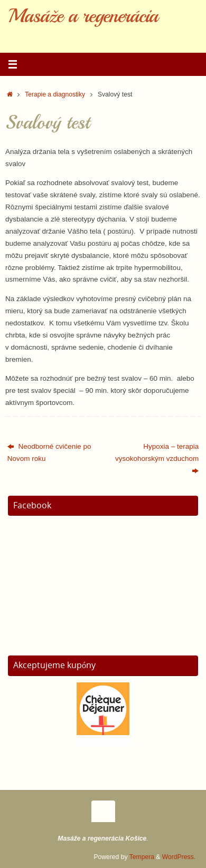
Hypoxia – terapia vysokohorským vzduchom (157, 459)
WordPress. (179, 857)
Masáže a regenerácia (83, 16)
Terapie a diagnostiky (55, 94)
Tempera (142, 857)
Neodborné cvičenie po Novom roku (49, 452)
